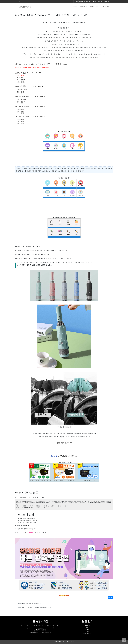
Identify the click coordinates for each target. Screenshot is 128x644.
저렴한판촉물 (30, 171)
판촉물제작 (83, 7)
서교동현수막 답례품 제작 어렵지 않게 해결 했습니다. (34, 607)
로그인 (100, 1)
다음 (23, 532)
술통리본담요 (87, 633)
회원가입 (106, 1)
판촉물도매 (105, 7)
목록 (110, 598)
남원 (87, 627)
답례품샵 (87, 629)
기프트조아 (68, 427)
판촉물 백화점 (25, 7)
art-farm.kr (71, 642)
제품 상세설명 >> (64, 443)
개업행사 (87, 626)
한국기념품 (21, 76)
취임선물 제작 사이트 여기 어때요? (30, 603)
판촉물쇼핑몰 (94, 7)
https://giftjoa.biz (31, 529)
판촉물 (75, 7)
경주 (87, 631)
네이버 (19, 532)
